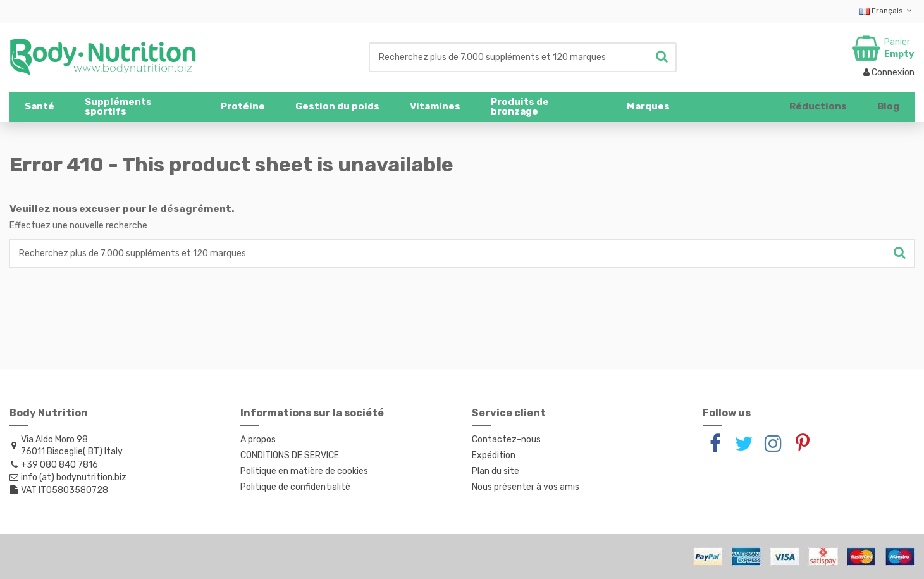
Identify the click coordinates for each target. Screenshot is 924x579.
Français (887, 11)
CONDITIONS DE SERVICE (290, 455)
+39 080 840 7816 (59, 465)
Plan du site (496, 471)
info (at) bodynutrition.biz (74, 477)
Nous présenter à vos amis (526, 487)
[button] (138, 107)
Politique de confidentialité (295, 487)
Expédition (494, 455)
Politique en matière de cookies (304, 471)
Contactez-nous (506, 439)
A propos (258, 439)
